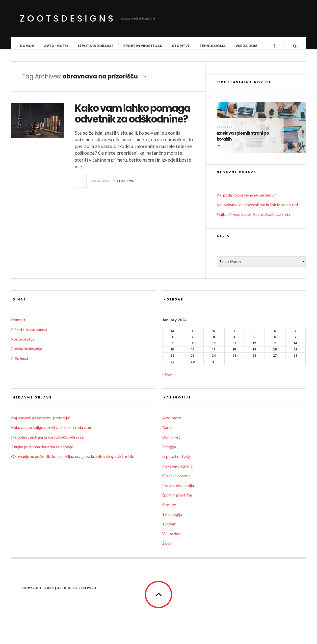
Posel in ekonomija (178, 490)
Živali (167, 548)
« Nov (167, 379)
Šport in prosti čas (143, 46)
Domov (27, 46)
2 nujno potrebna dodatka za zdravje (42, 452)
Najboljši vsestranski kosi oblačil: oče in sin (253, 219)
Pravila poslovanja (27, 354)
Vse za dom (247, 46)
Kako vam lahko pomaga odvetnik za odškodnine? (132, 119)
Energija (169, 452)
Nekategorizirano (177, 471)
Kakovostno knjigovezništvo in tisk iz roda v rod (257, 210)
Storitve (181, 46)
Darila (167, 432)
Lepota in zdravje (96, 46)
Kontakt (18, 325)
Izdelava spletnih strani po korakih (243, 141)
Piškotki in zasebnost (29, 334)
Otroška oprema (176, 481)
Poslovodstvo (23, 344)
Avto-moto (56, 46)
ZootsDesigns (68, 18)
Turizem (169, 529)
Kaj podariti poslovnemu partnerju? (246, 200)
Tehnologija (213, 46)
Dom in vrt (171, 442)
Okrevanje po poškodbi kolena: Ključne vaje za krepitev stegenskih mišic (73, 461)
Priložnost (20, 363)
